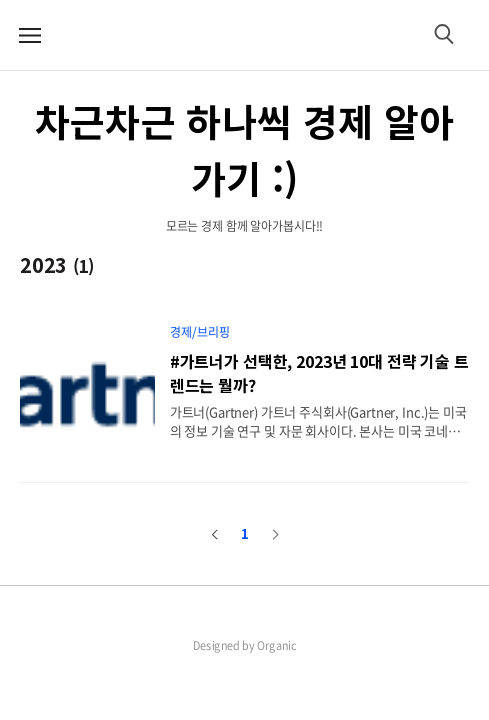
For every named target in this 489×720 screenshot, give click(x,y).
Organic (277, 645)
